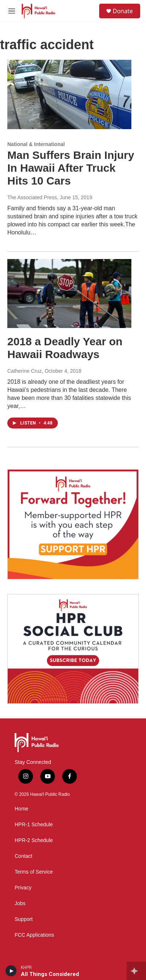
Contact (23, 856)
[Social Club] (73, 649)
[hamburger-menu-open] (12, 11)
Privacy (23, 888)
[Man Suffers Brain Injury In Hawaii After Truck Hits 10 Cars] (69, 94)
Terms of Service (34, 872)
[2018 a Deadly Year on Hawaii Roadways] (69, 294)
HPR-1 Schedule (34, 825)
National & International (36, 144)
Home (21, 809)
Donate (123, 11)
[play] (11, 971)
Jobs (20, 904)
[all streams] (136, 971)
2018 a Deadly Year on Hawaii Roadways (65, 348)
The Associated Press (32, 197)
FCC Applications (34, 935)
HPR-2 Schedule (34, 840)
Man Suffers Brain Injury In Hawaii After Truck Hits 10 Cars (71, 168)
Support (24, 919)
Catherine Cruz (25, 371)
